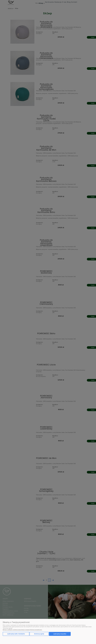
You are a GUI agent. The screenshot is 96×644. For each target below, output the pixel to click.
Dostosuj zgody (39, 634)
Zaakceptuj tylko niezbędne (16, 634)
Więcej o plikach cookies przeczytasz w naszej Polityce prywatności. (22, 630)
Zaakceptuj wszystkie (60, 634)
